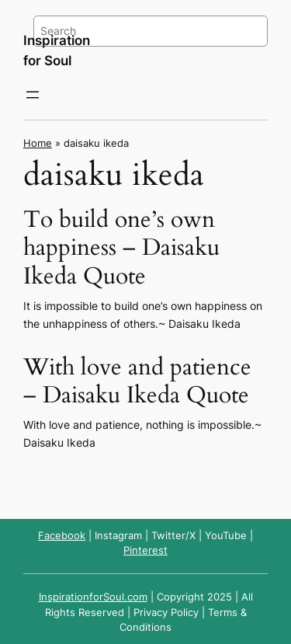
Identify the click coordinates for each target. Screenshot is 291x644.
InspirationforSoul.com (93, 597)
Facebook (62, 536)
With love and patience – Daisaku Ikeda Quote (137, 381)
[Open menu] (33, 95)
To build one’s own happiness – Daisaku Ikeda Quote (121, 248)
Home (38, 143)
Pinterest (145, 550)
